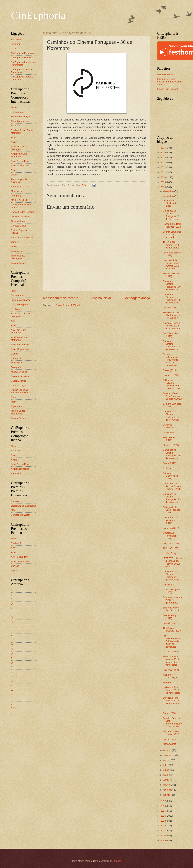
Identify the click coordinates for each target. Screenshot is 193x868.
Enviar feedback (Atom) (68, 305)
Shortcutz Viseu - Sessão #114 (172, 609)
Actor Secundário (20, 161)
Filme (14, 107)
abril (166, 780)
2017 (163, 801)
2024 (163, 158)
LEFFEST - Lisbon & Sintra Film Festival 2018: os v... (172, 562)
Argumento (17, 187)
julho (166, 765)
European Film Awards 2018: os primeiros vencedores (171, 661)
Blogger (117, 861)
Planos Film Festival (167, 89)
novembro (169, 196)
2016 (163, 806)
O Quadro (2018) (172, 543)
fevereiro (168, 790)
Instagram (16, 44)
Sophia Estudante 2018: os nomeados (172, 235)
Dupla (14, 175)
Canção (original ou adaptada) (21, 206)
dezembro (169, 191)
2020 (163, 177)
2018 (163, 187)
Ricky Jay (168, 468)
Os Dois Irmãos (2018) (171, 335)
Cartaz (14, 242)
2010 (163, 836)
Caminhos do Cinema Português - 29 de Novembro (172, 299)
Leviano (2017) (171, 308)
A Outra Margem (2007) (171, 591)
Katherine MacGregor (170, 676)
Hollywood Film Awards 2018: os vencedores (172, 690)
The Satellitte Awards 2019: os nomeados (171, 245)
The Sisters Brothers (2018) (172, 629)
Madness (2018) (171, 445)
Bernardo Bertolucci (169, 426)
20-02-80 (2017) (171, 548)
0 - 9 (13, 708)
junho (167, 770)
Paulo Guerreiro (171, 670)
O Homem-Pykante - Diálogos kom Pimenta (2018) (172, 384)
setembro (168, 755)
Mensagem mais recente (61, 298)
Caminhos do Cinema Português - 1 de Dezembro (171, 215)
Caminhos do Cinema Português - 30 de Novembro (172, 285)
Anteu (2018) (169, 463)
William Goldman (172, 652)
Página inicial (101, 298)
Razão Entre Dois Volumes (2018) (172, 225)
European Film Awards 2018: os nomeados (171, 701)
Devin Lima (169, 585)
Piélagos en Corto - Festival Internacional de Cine (170, 82)
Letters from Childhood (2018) (169, 203)
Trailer (14, 247)
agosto (167, 760)
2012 (163, 826)
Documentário (18, 112)
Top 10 (15, 570)
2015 (163, 811)
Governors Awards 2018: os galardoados (172, 600)
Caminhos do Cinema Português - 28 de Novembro (172, 345)
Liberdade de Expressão (24, 506)
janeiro (167, 795)
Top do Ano (17, 251)
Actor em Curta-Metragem (19, 148)
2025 (163, 153)
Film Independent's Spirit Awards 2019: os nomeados (171, 641)
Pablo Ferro (169, 623)
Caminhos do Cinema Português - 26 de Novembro (172, 454)
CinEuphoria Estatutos (22, 53)
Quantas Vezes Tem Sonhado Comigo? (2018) (172, 396)
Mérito (14, 510)
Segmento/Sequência (22, 237)
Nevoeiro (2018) (171, 375)
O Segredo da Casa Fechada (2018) (172, 510)
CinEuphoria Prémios (22, 58)
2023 (163, 163)
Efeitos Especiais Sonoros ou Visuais (21, 391)
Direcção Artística (20, 217)
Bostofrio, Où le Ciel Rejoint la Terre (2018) (171, 315)
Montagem (16, 191)
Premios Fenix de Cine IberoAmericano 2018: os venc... (172, 722)
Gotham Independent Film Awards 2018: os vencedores (171, 360)
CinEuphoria (38, 15)
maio (166, 775)
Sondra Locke (170, 739)
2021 (163, 172)
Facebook (16, 40)
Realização (17, 126)
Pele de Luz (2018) (169, 439)
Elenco (15, 170)
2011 (163, 831)
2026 (163, 148)
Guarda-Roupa (19, 221)
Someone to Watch (21, 515)
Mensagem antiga (137, 298)
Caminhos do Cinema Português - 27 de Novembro (172, 416)
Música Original (19, 200)
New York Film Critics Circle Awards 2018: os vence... (171, 264)
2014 (163, 816)
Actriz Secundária (20, 166)
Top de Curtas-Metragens (19, 257)
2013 (163, 821)
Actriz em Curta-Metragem (19, 155)
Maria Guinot (169, 744)
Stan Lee (168, 682)
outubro (168, 750)
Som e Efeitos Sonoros (23, 212)
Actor (14, 137)
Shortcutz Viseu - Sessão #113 (172, 733)
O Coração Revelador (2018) (169, 536)
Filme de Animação (21, 116)
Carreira (15, 501)
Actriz (14, 142)
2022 (163, 167)
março (167, 785)
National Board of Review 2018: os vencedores (172, 326)
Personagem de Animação (19, 181)
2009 (163, 840)
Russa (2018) (170, 370)
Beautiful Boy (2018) (170, 617)
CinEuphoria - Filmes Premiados (22, 71)
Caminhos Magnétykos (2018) (170, 476)
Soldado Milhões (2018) (171, 275)
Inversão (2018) (171, 528)
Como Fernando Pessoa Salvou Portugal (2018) (172, 486)
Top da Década (19, 263)
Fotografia (16, 196)
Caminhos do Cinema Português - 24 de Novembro (172, 576)
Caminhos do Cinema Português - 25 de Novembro (172, 498)
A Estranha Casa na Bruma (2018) (172, 520)
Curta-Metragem (19, 121)
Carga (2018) (170, 713)
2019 (163, 182)
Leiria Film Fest (165, 75)
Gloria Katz (169, 432)
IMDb (14, 48)
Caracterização (19, 226)
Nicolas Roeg (170, 553)
